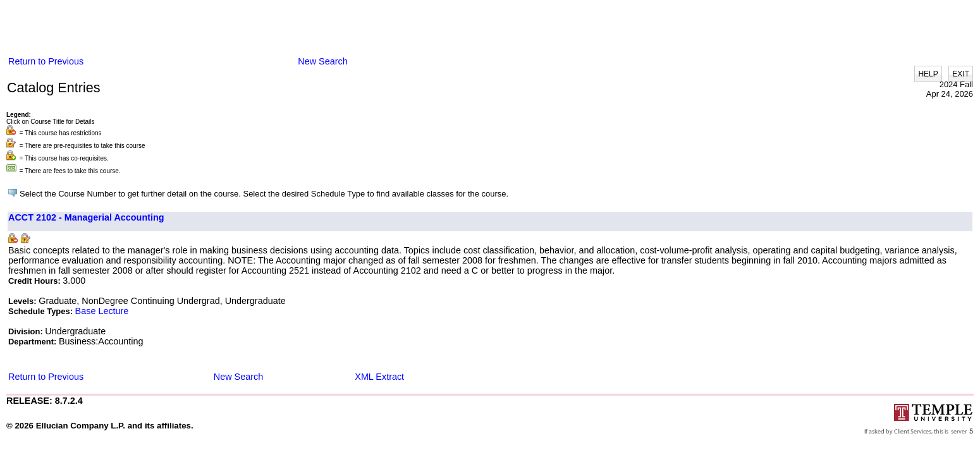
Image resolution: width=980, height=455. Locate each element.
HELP (928, 74)
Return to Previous (46, 61)
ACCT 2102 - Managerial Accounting (86, 217)
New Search (322, 61)
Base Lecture (102, 311)
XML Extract (379, 377)
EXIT (961, 74)
